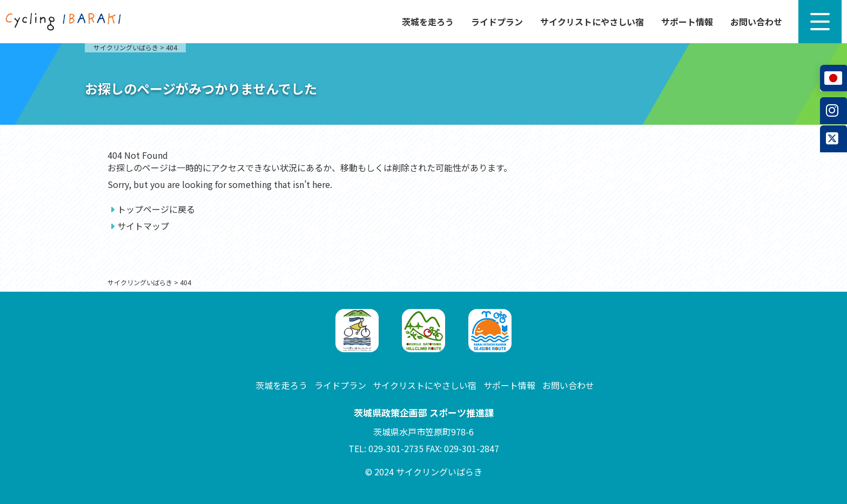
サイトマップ (143, 226)
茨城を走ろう (428, 22)
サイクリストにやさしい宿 (592, 22)
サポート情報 (687, 22)
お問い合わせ (756, 22)
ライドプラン (497, 22)
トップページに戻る (156, 209)
